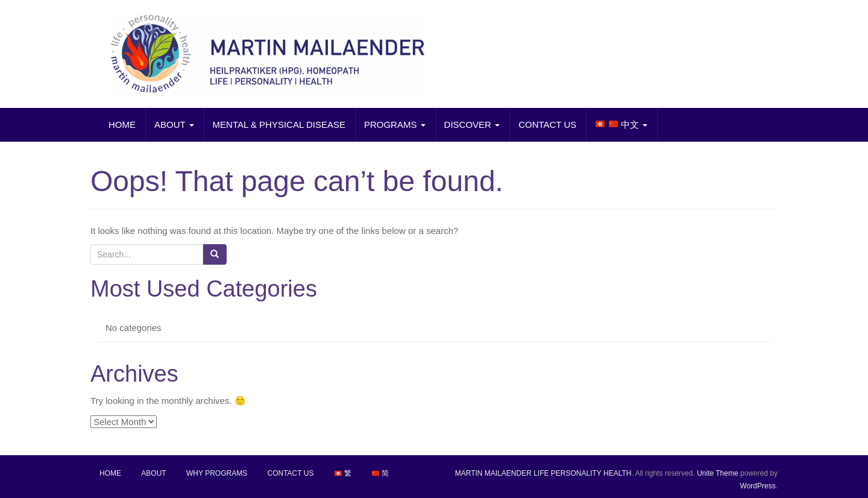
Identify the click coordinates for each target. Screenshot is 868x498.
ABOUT (174, 124)
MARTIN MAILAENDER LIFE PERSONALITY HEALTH (543, 473)
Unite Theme (717, 473)
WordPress (758, 486)
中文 (621, 124)
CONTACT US (547, 124)
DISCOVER (472, 124)
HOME (122, 124)
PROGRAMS (395, 124)
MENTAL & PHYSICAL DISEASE (279, 124)
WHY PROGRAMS (217, 473)
